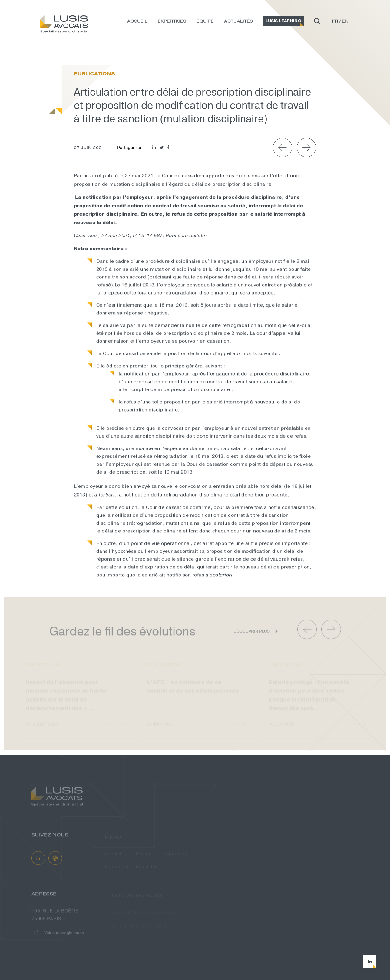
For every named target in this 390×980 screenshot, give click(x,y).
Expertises (172, 23)
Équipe (205, 23)
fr (335, 23)
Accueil (137, 23)
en (345, 23)
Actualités (238, 23)
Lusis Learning (283, 23)
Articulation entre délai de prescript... (115, 53)
